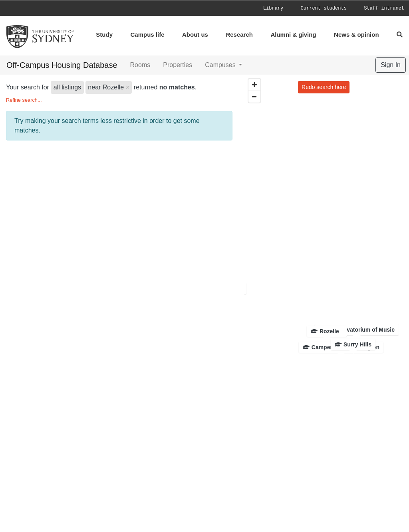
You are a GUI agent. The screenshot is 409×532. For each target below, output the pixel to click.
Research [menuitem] (239, 35)
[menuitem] (281, 8)
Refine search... (24, 100)
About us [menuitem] (195, 35)
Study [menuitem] (104, 35)
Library (273, 8)
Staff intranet (384, 8)
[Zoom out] (254, 97)
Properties (178, 65)
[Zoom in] (254, 85)
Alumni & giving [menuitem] (293, 35)
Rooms (140, 65)
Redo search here (324, 87)
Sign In (391, 65)
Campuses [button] (221, 65)
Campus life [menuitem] (147, 35)
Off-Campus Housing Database (62, 65)
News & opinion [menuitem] (356, 35)
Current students (324, 8)
